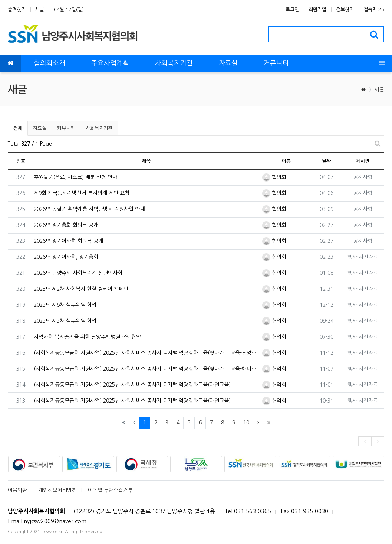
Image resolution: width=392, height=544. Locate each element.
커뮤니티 (66, 128)
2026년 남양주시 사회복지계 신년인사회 (78, 273)
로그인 (292, 9)
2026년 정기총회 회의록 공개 (66, 225)
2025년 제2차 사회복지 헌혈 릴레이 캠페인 (81, 289)
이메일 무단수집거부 (110, 490)
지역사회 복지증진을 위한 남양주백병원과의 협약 (87, 337)
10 (246, 423)
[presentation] (365, 441)
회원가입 (317, 9)
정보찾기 (345, 9)
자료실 (40, 128)
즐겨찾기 (17, 9)
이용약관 (17, 490)
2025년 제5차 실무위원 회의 (65, 321)
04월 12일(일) (69, 9)
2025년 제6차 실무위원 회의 (65, 305)
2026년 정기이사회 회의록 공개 (68, 241)
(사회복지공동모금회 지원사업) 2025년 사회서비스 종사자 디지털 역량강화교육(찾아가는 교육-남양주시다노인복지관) (146, 353)
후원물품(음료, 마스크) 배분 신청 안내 (75, 177)
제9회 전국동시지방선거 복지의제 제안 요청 (82, 193)
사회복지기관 (99, 128)
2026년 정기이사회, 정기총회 (66, 257)
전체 (18, 128)
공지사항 (363, 177)
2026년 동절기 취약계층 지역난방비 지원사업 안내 (89, 209)
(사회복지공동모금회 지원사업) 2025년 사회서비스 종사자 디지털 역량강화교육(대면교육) (132, 385)
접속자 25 (374, 9)
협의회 (274, 177)
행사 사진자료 (363, 257)
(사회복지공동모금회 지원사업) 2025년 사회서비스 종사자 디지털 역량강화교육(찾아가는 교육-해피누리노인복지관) (146, 369)
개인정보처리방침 (57, 490)
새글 (40, 9)
